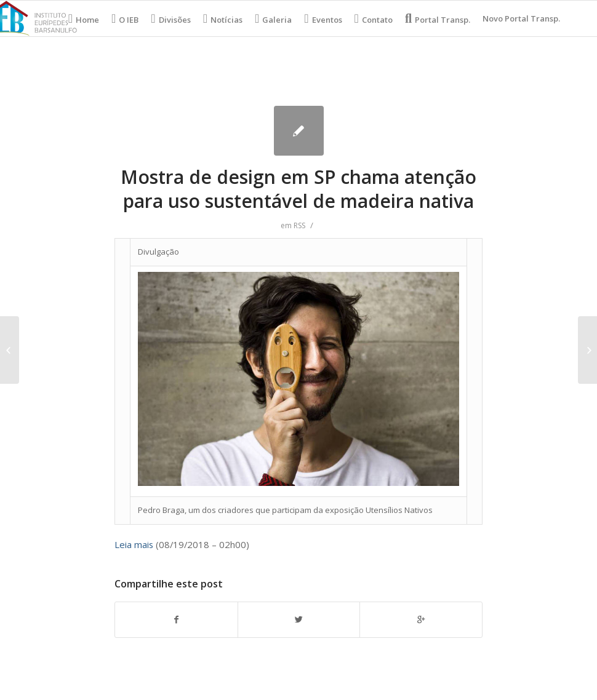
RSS (299, 225)
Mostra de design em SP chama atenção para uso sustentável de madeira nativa (298, 189)
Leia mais (134, 544)
